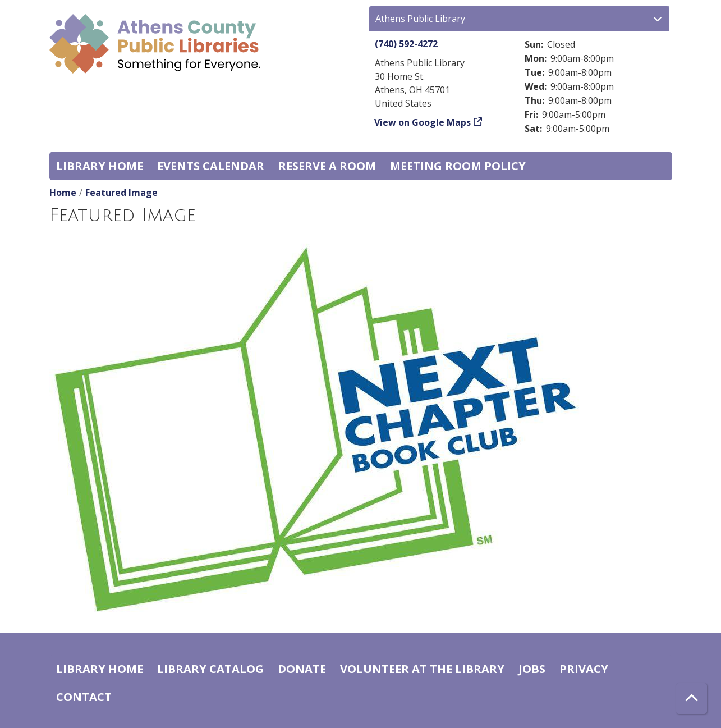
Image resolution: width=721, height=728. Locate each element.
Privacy (584, 669)
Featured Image (121, 193)
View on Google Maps (423, 122)
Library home (100, 166)
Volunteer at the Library (422, 669)
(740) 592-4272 (406, 44)
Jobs (532, 669)
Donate (302, 669)
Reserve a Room (327, 166)
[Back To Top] (692, 699)
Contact (84, 697)
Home (63, 193)
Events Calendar (211, 166)
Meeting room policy (458, 166)
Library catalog (210, 669)
